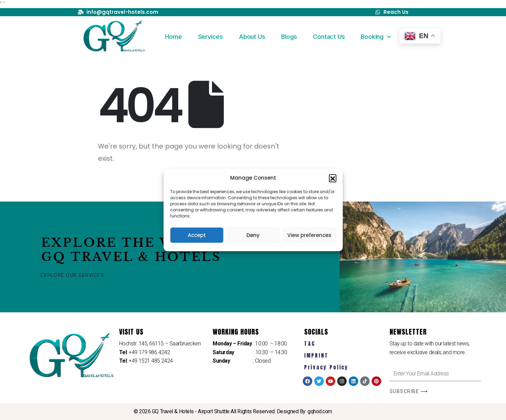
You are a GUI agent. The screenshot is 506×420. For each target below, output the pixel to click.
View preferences (309, 235)
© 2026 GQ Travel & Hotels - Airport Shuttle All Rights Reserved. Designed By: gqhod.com (233, 411)
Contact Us (329, 37)
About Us (252, 37)
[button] (332, 178)
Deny (253, 235)
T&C (310, 344)
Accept (197, 235)
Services (210, 37)
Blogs (289, 37)
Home (173, 37)
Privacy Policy (326, 367)
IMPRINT (316, 355)
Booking (376, 37)
